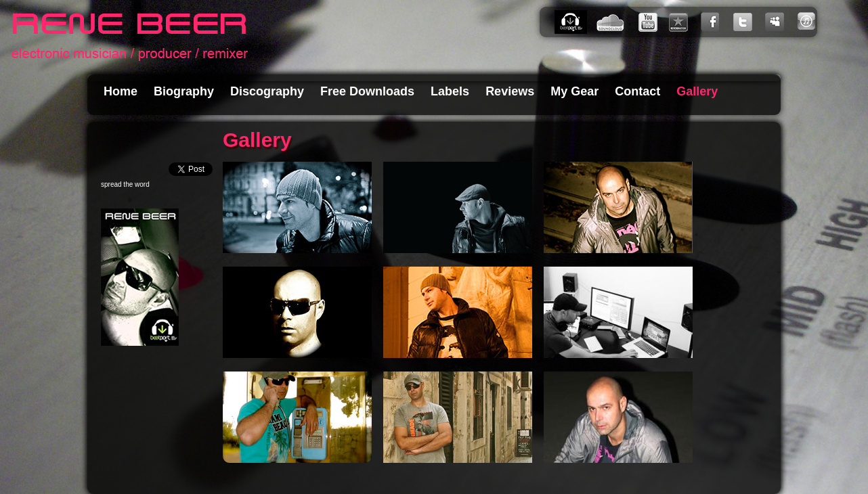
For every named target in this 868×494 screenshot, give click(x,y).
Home (121, 91)
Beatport (574, 22)
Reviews (510, 91)
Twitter (745, 22)
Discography (267, 91)
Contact (637, 91)
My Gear (574, 91)
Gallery (697, 91)
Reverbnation (681, 22)
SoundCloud (613, 22)
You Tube (649, 22)
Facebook (713, 22)
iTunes (806, 22)
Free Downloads (367, 91)
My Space (779, 22)
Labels (450, 91)
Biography (184, 91)
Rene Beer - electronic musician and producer (130, 38)
